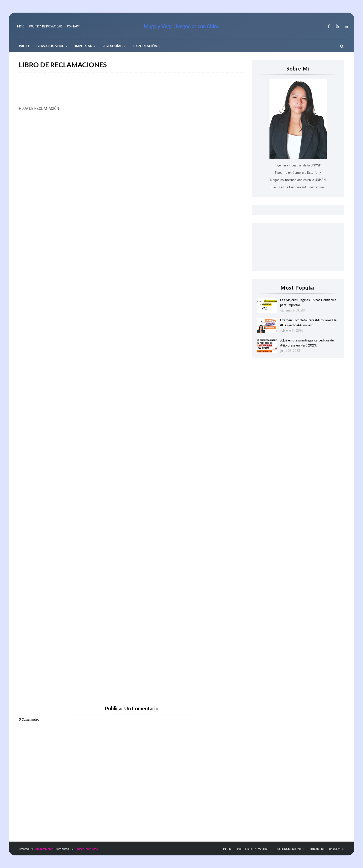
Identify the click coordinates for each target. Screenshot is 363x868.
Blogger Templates (86, 849)
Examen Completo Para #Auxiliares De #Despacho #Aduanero (308, 323)
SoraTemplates (43, 849)
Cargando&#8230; (100, 408)
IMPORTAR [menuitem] (84, 46)
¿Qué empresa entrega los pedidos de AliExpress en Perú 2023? (307, 343)
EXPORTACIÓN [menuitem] (145, 46)
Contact (73, 26)
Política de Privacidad (46, 26)
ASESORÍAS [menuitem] (113, 46)
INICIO (20, 26)
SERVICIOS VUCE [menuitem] (50, 46)
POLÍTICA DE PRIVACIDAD (253, 849)
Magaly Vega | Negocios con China (182, 26)
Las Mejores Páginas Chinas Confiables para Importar (308, 302)
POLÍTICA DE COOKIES (290, 849)
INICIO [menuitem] (24, 46)
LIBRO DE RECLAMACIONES (326, 849)
